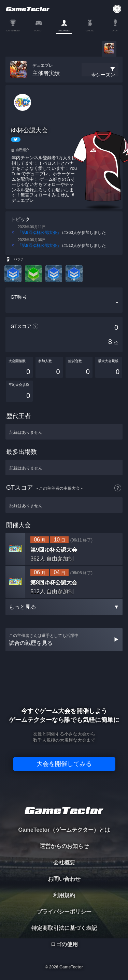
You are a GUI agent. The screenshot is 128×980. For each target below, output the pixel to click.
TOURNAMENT (13, 31)
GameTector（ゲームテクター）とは (64, 830)
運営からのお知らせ (64, 846)
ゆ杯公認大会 (29, 130)
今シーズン (103, 75)
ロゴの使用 (64, 944)
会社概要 (64, 863)
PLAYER (38, 31)
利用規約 (64, 895)
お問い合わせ (64, 879)
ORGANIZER (64, 31)
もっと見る (64, 607)
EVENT (115, 31)
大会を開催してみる (64, 764)
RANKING (90, 31)
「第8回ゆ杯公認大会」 (39, 246)
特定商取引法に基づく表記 (64, 928)
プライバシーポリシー (64, 912)
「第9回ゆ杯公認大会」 (39, 233)
